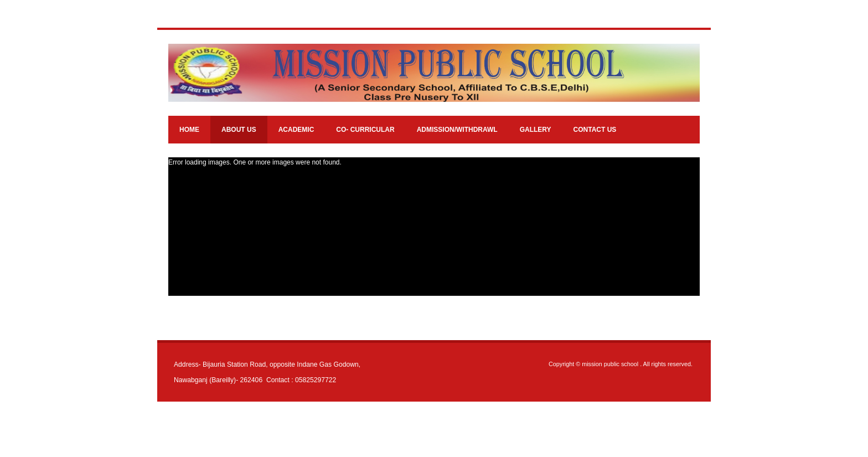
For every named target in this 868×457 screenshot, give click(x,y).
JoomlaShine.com (468, 434)
